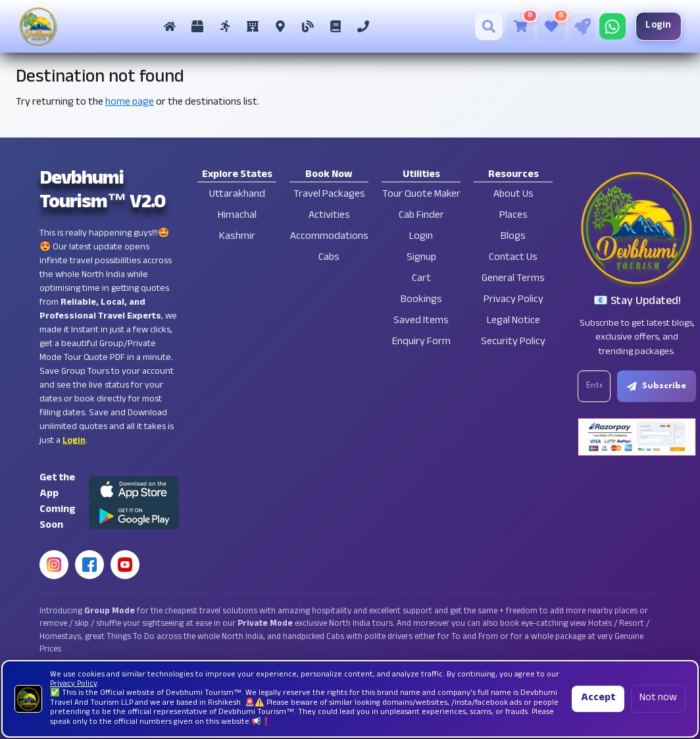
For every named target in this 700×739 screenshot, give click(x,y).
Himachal (237, 216)
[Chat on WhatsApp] (611, 26)
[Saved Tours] (551, 26)
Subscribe (658, 386)
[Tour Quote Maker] (581, 26)
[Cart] (519, 26)
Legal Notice (513, 321)
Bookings (421, 300)
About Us (513, 195)
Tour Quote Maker (421, 195)
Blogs (513, 237)
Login (658, 26)
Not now (658, 699)
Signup (421, 258)
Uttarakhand (237, 195)
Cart (421, 279)
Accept (598, 699)
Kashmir (237, 237)
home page (130, 103)
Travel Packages (329, 195)
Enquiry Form (421, 343)
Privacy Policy (513, 300)
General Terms (513, 279)
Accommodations (329, 237)
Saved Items (421, 321)
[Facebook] (89, 565)
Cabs (329, 258)
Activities (329, 216)
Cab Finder (421, 216)
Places (513, 216)
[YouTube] (125, 565)
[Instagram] (54, 565)
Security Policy (513, 343)
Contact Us (513, 258)
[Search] (488, 26)
